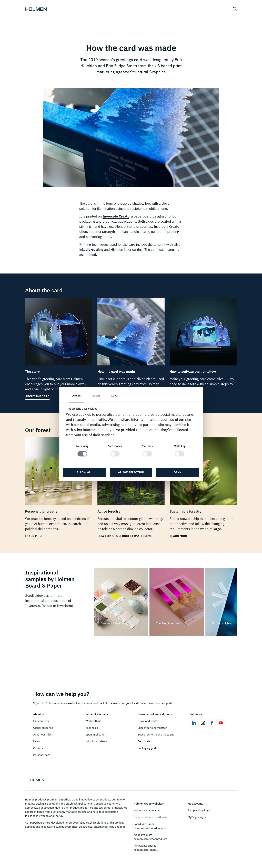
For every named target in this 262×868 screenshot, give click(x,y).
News (37, 741)
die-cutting (94, 249)
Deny (177, 473)
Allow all (85, 473)
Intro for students (96, 741)
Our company (41, 721)
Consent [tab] (78, 396)
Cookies (38, 748)
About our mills (42, 734)
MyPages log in (197, 817)
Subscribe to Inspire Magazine (156, 734)
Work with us (93, 721)
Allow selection (131, 473)
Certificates (145, 741)
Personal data (42, 755)
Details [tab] (98, 396)
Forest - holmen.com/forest (150, 817)
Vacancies (92, 728)
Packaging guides (148, 748)
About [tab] (116, 396)
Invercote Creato (116, 216)
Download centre (148, 721)
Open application (96, 734)
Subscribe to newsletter (152, 728)
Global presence (43, 728)
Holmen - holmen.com (147, 810)
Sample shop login (199, 810)
